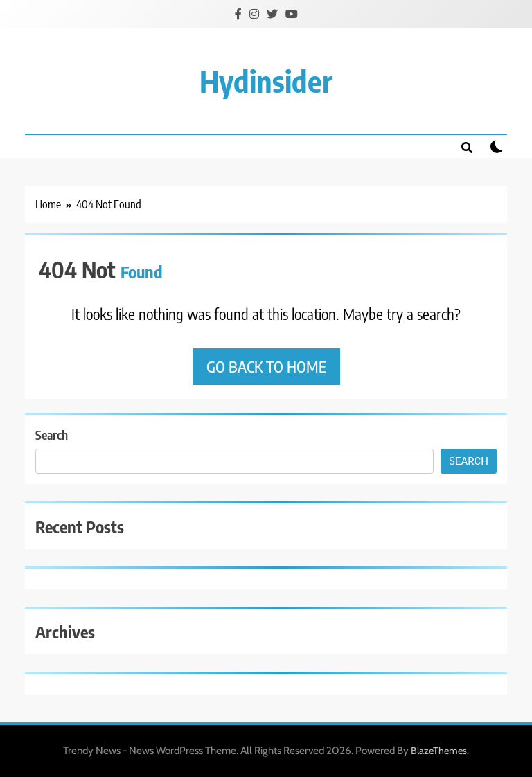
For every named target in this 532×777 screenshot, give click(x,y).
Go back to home (266, 366)
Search (52, 435)
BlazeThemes (439, 751)
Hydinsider (266, 81)
